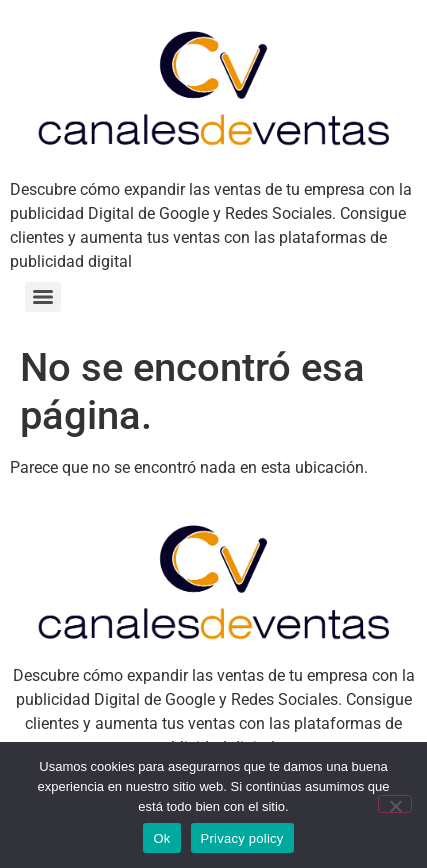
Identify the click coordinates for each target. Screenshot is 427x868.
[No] (395, 804)
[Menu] (43, 297)
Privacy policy (242, 838)
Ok (161, 838)
